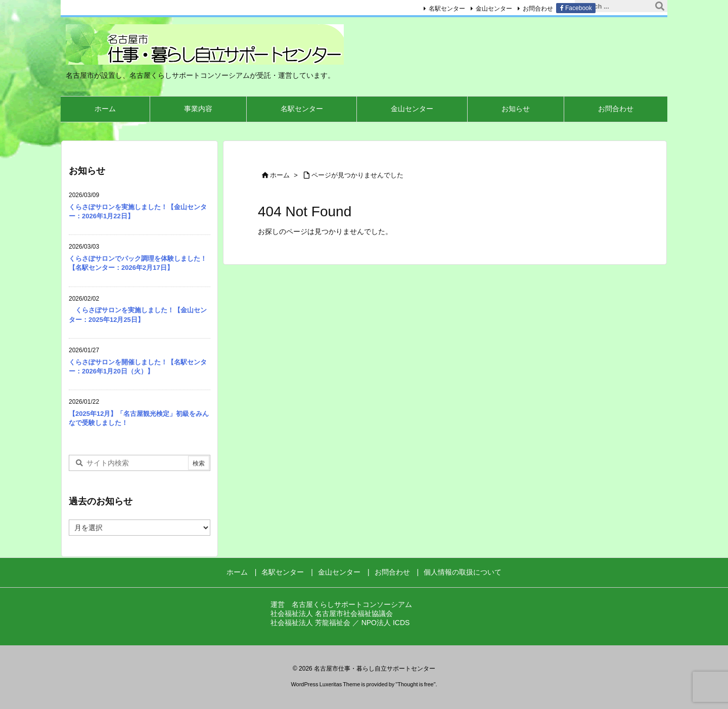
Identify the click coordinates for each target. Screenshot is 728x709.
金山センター (494, 9)
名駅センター (446, 9)
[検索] (660, 6)
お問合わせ (538, 9)
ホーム (280, 175)
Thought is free (415, 684)
